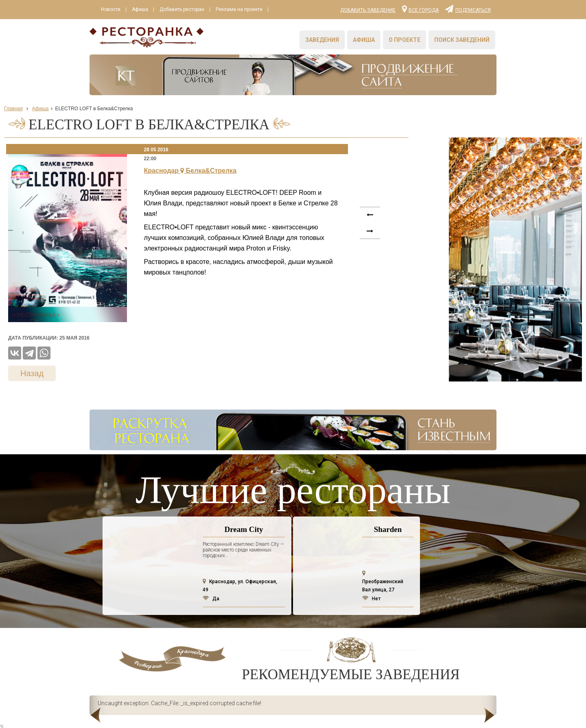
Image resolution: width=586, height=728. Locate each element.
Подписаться (468, 9)
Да (211, 599)
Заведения (322, 40)
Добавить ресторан (182, 9)
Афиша (140, 9)
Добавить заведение (368, 10)
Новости (111, 9)
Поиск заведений (462, 40)
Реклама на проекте (239, 9)
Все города (420, 9)
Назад (32, 373)
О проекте (405, 40)
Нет (371, 599)
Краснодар (190, 171)
